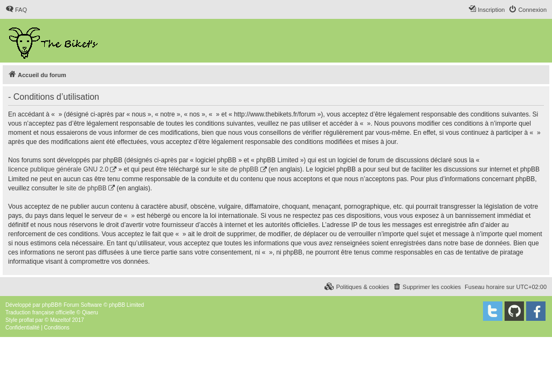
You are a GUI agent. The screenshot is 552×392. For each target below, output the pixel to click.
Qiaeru (90, 312)
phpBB (50, 305)
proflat (26, 320)
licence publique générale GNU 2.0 (58, 169)
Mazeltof (60, 320)
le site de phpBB (235, 169)
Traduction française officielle (40, 312)
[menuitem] (16, 10)
